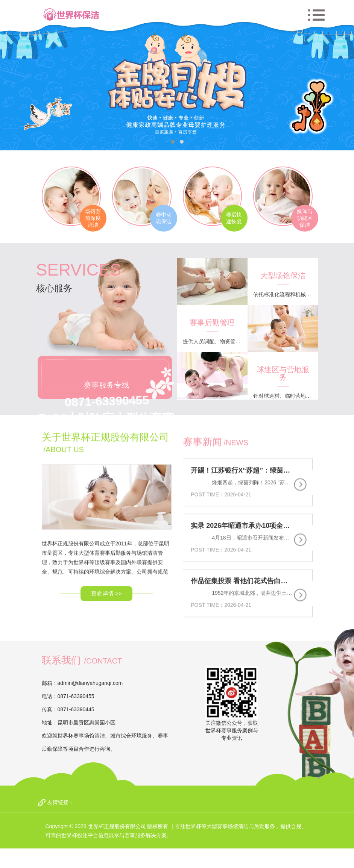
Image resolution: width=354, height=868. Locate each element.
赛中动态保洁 (162, 218)
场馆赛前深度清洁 (90, 218)
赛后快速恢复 (235, 218)
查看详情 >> (106, 551)
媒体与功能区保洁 (308, 218)
